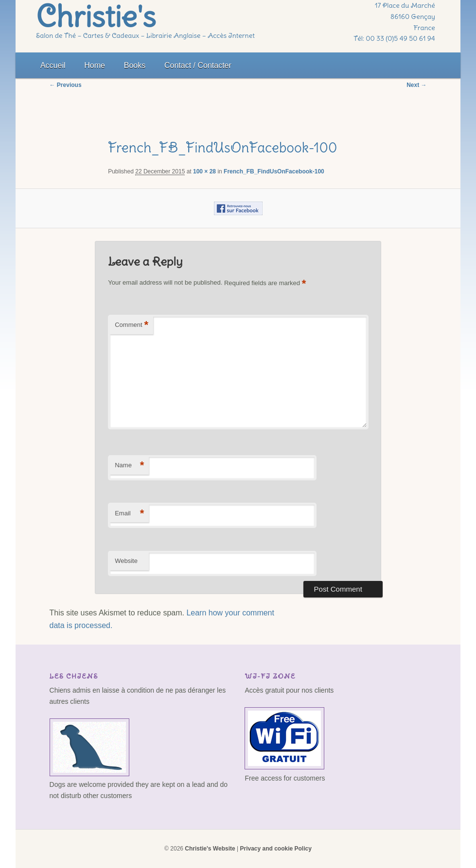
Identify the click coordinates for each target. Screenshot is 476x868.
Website (126, 561)
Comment (132, 325)
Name (129, 466)
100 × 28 (204, 171)
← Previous (66, 85)
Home (95, 65)
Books (135, 65)
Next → (416, 85)
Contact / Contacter (198, 65)
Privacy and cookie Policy (275, 849)
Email (129, 514)
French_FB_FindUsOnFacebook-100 (274, 171)
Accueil (53, 65)
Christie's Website (210, 849)
